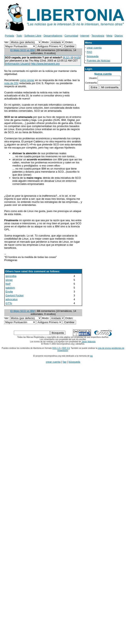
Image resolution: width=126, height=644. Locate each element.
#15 (77, 57)
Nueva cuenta (103, 74)
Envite (9, 292)
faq (65, 362)
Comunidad (71, 36)
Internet (85, 36)
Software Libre (33, 36)
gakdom (10, 288)
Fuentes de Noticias (99, 61)
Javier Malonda (88, 342)
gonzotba (11, 276)
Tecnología (98, 36)
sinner (9, 280)
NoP (8, 284)
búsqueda (93, 56)
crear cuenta (94, 48)
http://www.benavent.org (45, 64)
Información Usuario (18, 64)
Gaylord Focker (15, 295)
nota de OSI (11, 83)
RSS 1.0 (56, 348)
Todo (19, 36)
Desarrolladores (53, 36)
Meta (109, 36)
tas (91, 356)
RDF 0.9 (66, 348)
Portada (10, 36)
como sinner (27, 80)
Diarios (119, 36)
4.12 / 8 (68, 57)
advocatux (12, 299)
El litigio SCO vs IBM (23, 50)
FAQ (90, 52)
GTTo (9, 303)
